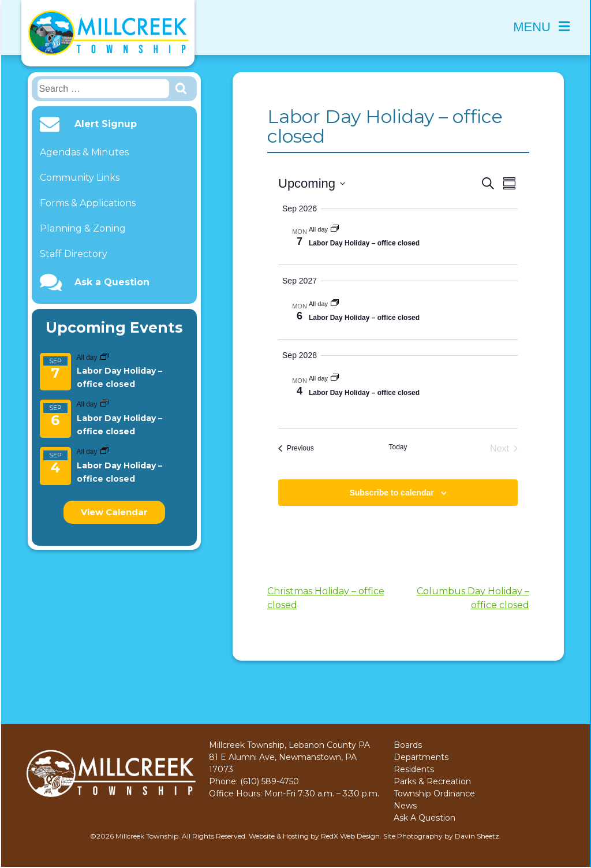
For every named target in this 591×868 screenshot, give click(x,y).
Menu (541, 27)
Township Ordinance (434, 794)
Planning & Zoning (83, 228)
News (405, 806)
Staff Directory (74, 254)
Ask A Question (424, 818)
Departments (421, 757)
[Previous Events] (296, 449)
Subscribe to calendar (391, 493)
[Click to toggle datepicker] (312, 183)
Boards (408, 745)
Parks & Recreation (432, 781)
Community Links (80, 178)
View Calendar (114, 512)
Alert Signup (106, 124)
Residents (414, 769)
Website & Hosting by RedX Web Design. (315, 836)
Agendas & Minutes (84, 152)
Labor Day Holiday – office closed (364, 243)
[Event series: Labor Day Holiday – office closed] (104, 357)
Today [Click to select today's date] (398, 447)
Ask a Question (112, 282)
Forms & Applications (88, 203)
